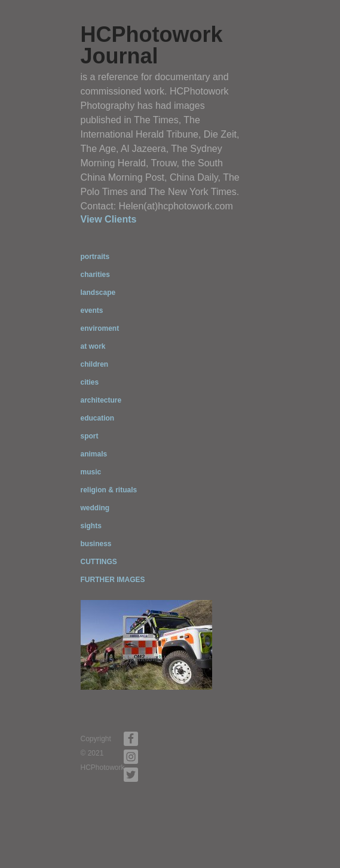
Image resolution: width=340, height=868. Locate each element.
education (98, 418)
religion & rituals (109, 490)
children (95, 364)
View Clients (109, 219)
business (96, 544)
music (91, 472)
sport (90, 436)
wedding (95, 508)
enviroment (100, 328)
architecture (101, 400)
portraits (95, 257)
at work (93, 346)
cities (90, 382)
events (92, 310)
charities (95, 275)
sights (91, 526)
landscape (98, 293)
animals (94, 454)
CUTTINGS (99, 562)
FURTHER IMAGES (113, 580)
